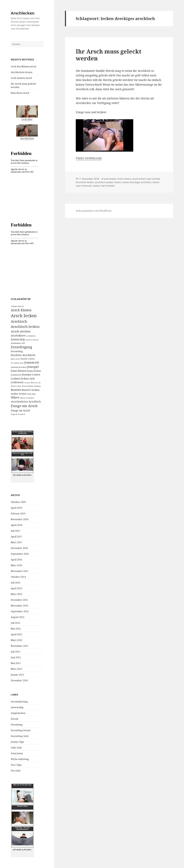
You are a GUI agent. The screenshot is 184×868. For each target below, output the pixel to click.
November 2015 (20, 571)
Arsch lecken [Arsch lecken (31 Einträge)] (24, 316)
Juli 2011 (16, 652)
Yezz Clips (16, 765)
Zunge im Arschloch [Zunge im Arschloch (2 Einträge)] (18, 414)
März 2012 (17, 640)
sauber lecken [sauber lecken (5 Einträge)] (19, 394)
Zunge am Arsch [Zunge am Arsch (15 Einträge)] (24, 406)
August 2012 (18, 617)
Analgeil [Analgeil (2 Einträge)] (14, 306)
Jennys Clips (17, 742)
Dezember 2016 (19, 548)
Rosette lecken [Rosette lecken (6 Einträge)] (31, 390)
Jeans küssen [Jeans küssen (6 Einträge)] (19, 371)
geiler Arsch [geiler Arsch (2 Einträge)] (15, 359)
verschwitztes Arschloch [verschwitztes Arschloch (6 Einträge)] (26, 401)
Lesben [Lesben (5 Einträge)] (36, 375)
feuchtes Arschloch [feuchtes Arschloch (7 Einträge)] (23, 355)
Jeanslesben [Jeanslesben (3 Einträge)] (16, 375)
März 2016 (17, 565)
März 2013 (17, 594)
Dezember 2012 (19, 600)
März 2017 (17, 542)
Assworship (17, 707)
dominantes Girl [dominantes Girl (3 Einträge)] (18, 343)
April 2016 (16, 560)
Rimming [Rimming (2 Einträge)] (37, 386)
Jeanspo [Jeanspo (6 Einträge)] (27, 374)
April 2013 (16, 588)
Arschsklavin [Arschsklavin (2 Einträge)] (31, 336)
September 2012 (20, 611)
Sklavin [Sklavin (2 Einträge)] (23, 398)
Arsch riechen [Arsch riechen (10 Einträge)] (21, 331)
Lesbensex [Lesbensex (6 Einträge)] (17, 382)
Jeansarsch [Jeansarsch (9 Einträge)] (32, 362)
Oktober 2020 (18, 502)
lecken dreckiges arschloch (137, 182)
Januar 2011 (17, 675)
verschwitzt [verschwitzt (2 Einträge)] (30, 398)
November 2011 (20, 646)
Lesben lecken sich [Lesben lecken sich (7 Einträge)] (23, 378)
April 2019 (16, 508)
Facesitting (17, 725)
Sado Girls (16, 748)
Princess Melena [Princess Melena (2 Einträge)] (28, 386)
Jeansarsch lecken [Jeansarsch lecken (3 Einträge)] (19, 367)
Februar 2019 (18, 514)
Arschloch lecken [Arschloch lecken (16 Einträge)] (25, 326)
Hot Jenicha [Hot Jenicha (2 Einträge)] (15, 363)
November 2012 (20, 606)
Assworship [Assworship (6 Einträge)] (18, 339)
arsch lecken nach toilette (146, 179)
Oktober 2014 (18, 577)
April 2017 (16, 537)
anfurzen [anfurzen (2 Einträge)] (20, 306)
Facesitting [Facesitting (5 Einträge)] (17, 351)
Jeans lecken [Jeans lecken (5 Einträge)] (34, 371)
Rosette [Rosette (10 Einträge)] (16, 390)
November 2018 (20, 519)
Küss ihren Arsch (20, 93)
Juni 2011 (16, 657)
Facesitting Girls (20, 736)
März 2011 (17, 669)
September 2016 (20, 554)
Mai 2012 (16, 629)
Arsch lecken (124, 179)
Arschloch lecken (85, 182)
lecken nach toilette (104, 186)
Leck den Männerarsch (24, 66)
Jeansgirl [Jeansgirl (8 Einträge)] (33, 367)
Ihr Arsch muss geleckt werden (109, 55)
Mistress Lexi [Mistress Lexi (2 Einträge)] (36, 383)
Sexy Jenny (17, 753)
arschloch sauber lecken (108, 182)
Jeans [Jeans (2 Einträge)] (22, 363)
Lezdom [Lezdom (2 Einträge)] (27, 383)
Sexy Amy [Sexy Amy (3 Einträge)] (31, 394)
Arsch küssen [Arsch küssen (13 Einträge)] (21, 310)
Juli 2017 (16, 531)
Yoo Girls (16, 771)
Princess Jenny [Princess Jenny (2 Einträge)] (16, 386)
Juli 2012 (16, 623)
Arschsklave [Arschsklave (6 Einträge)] (18, 335)
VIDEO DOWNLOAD (89, 158)
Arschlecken (23, 13)
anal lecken (110, 179)
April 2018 (16, 525)
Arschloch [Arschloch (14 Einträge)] (19, 321)
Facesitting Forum (21, 730)
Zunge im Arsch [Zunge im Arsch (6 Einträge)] (20, 410)
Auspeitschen (18, 713)
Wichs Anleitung (20, 759)
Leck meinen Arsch (21, 78)
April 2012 (16, 634)
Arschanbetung (19, 702)
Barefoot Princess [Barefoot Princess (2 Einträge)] (32, 340)
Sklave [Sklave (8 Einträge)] (15, 397)
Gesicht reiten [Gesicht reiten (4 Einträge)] (27, 359)
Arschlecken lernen (22, 72)
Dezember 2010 (19, 680)
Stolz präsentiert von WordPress (94, 211)
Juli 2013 (16, 583)
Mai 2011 (16, 663)
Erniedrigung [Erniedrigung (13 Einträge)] (21, 347)
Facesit (15, 719)
